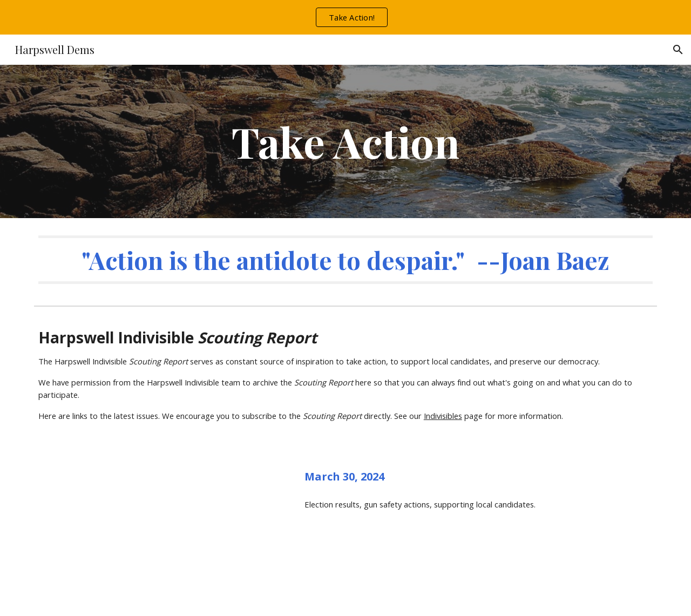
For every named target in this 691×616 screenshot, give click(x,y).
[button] (678, 50)
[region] (345, 17)
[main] (345, 141)
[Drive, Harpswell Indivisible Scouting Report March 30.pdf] (159, 533)
